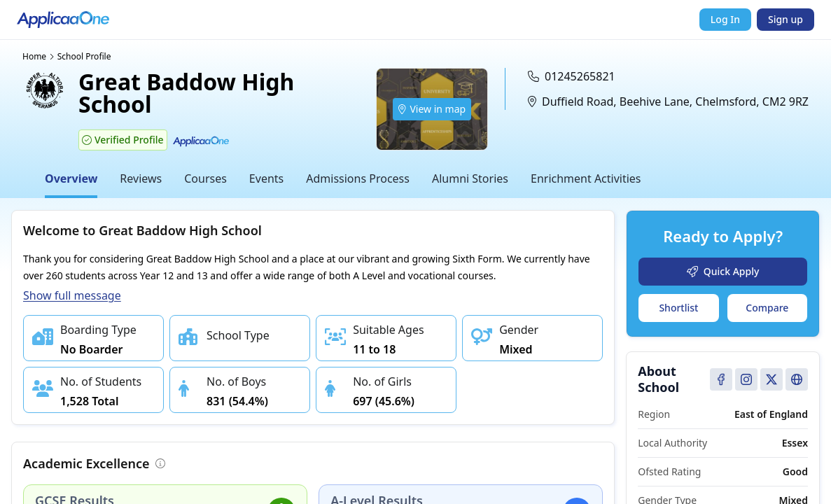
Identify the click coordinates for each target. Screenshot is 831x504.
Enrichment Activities (586, 178)
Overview (71, 178)
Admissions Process (358, 178)
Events (266, 178)
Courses (205, 178)
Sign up (785, 19)
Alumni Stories (470, 178)
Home (34, 57)
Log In (725, 19)
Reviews (141, 178)
